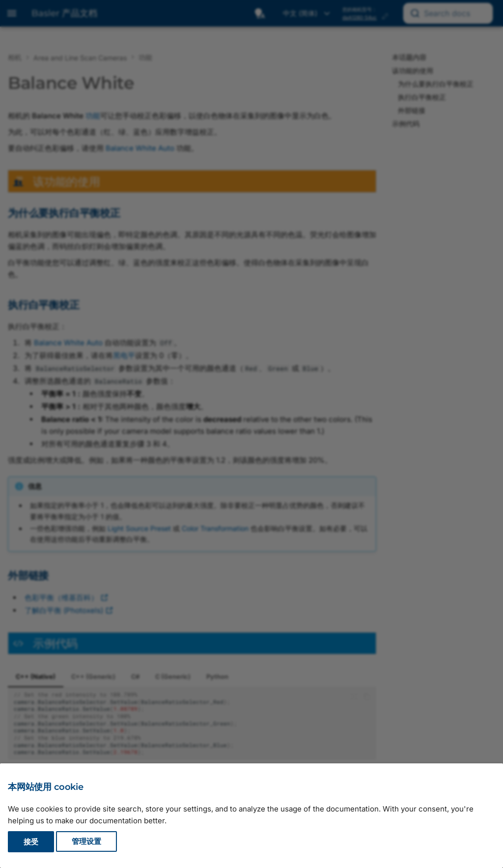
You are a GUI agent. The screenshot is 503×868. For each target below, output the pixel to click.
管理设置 (86, 842)
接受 (31, 842)
